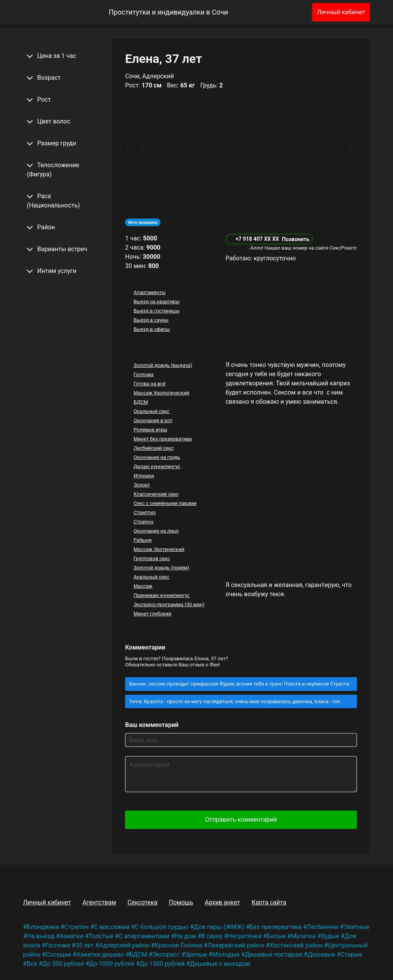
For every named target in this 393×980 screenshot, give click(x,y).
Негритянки (244, 936)
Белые (277, 936)
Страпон (144, 522)
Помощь (181, 902)
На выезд (41, 936)
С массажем (112, 927)
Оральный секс (152, 411)
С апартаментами (144, 936)
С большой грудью (162, 927)
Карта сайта (269, 902)
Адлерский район (124, 945)
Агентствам (99, 902)
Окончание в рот (153, 420)
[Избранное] (294, 12)
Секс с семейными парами (165, 503)
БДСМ (141, 402)
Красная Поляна (178, 945)
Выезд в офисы (152, 329)
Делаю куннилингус (157, 466)
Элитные (356, 927)
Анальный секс (151, 577)
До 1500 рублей (162, 964)
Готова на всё (149, 384)
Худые (330, 936)
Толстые (101, 936)
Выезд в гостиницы (157, 311)
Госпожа (144, 374)
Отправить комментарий (241, 820)
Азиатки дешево (100, 955)
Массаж (143, 586)
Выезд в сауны (151, 320)
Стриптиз (144, 512)
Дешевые (321, 955)
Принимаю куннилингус (162, 595)
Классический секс (156, 494)
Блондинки (43, 927)
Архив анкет (222, 902)
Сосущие (58, 955)
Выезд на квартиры (157, 302)
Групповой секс (152, 558)
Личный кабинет (341, 12)
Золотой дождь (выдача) (163, 365)
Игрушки (144, 476)
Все (32, 964)
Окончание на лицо (156, 531)
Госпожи (58, 945)
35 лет (85, 945)
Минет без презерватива (163, 439)
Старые (351, 955)
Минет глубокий (152, 614)
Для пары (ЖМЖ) (219, 927)
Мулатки (303, 936)
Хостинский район (296, 945)
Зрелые (196, 955)
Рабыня (143, 540)
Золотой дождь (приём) (161, 568)
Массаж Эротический (159, 549)
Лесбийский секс (154, 448)
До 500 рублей (63, 964)
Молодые (226, 955)
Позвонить (296, 239)
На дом (186, 936)
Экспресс (166, 955)
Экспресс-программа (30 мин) (169, 604)
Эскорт (142, 485)
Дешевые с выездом (220, 964)
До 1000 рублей (112, 964)
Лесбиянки (323, 927)
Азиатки (72, 936)
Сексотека (142, 902)
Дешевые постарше (273, 955)
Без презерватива (275, 927)
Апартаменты (149, 292)
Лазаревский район (236, 945)
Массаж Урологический (161, 393)
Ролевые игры (150, 430)
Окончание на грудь (157, 457)
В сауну (212, 936)
